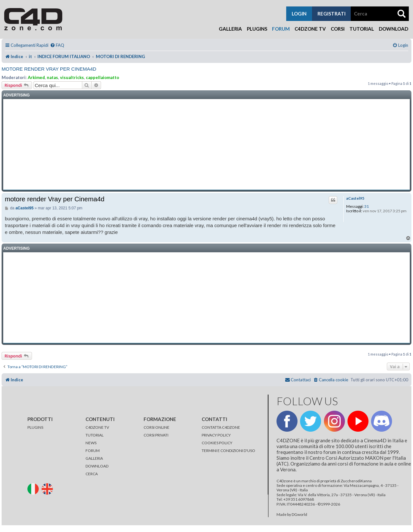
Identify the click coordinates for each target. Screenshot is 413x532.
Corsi (338, 29)
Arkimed (36, 77)
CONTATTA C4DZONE (221, 427)
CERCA (92, 474)
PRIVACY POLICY (216, 435)
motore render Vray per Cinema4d (49, 69)
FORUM (93, 451)
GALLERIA (94, 458)
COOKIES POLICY (217, 443)
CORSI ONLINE (156, 427)
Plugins (257, 29)
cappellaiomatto (102, 77)
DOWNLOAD (97, 466)
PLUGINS (35, 427)
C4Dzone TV (310, 29)
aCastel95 (355, 198)
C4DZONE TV (97, 427)
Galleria (230, 29)
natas (52, 77)
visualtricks (72, 77)
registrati (332, 14)
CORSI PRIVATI (156, 435)
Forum (281, 29)
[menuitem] (57, 45)
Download (393, 29)
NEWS (91, 443)
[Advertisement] (206, 145)
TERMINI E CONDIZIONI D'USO (228, 451)
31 (367, 206)
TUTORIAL (95, 435)
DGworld (299, 515)
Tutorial (362, 29)
